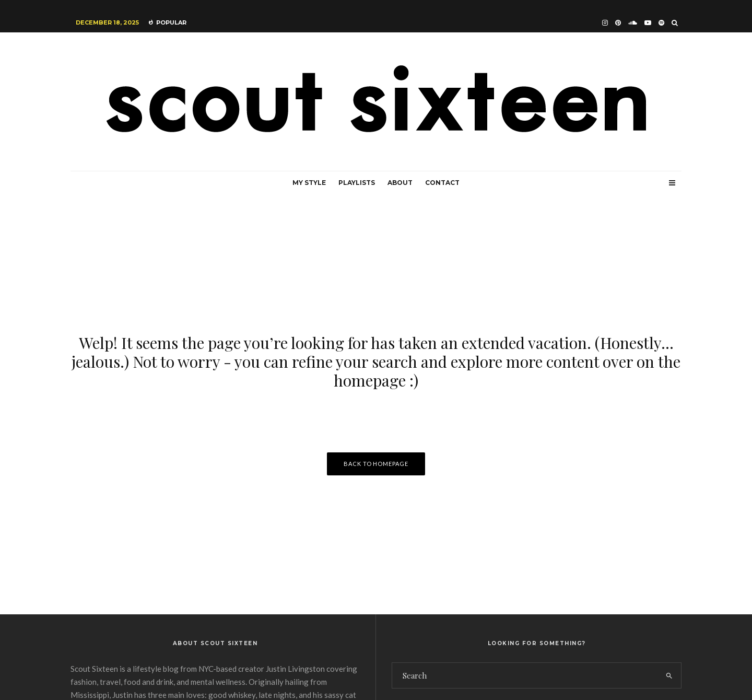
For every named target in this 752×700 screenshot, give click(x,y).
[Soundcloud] (633, 23)
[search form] (525, 675)
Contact (442, 183)
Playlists (357, 183)
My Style (309, 183)
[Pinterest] (618, 23)
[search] (669, 675)
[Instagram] (605, 23)
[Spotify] (661, 23)
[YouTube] (648, 23)
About (400, 183)
